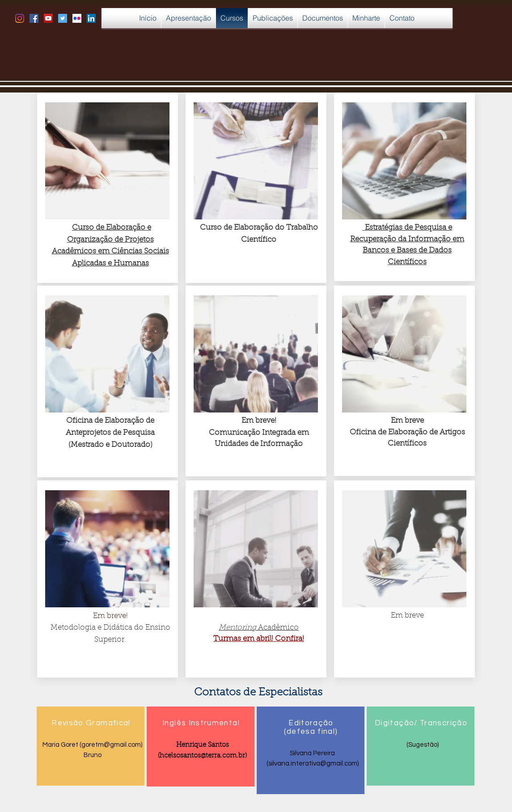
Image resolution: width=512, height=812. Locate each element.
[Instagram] (20, 18)
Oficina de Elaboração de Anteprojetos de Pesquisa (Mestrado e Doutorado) (110, 433)
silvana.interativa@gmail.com (312, 764)
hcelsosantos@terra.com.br (202, 756)
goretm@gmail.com (111, 745)
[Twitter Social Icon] (63, 18)
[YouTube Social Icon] (48, 18)
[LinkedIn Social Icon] (91, 18)
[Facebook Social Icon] (34, 18)
